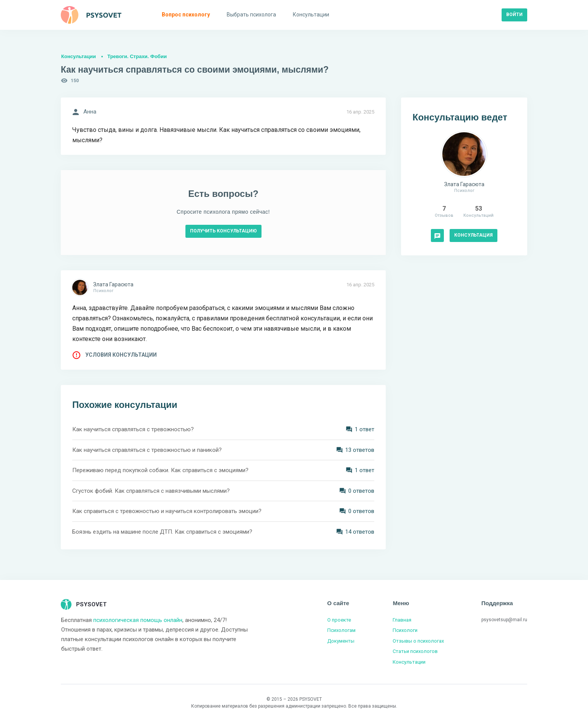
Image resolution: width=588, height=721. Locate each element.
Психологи (405, 630)
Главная (402, 620)
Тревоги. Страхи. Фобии (137, 56)
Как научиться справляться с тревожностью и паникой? (147, 450)
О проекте (339, 620)
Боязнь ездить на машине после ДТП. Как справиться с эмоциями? (162, 532)
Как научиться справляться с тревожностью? (133, 429)
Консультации (79, 56)
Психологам (341, 630)
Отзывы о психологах (418, 641)
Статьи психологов (415, 651)
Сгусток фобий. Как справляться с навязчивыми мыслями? (151, 491)
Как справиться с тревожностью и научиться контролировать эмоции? (167, 511)
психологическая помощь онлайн (138, 620)
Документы (341, 641)
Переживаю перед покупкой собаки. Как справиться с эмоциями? (160, 470)
